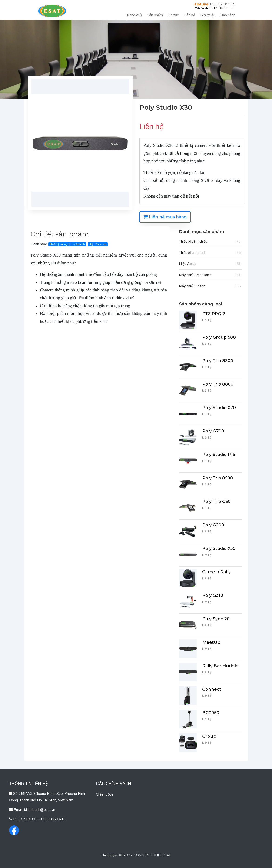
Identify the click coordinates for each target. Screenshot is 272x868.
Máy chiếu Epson (210, 286)
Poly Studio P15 (219, 455)
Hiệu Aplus (210, 264)
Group (209, 736)
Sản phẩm (155, 15)
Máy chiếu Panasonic (210, 275)
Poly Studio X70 (219, 408)
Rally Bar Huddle (220, 666)
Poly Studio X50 (219, 548)
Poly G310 (213, 595)
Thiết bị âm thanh (210, 253)
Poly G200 (213, 525)
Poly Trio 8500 (218, 478)
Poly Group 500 (219, 337)
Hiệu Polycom (98, 244)
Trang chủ (134, 15)
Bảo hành (228, 15)
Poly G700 (213, 431)
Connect (212, 689)
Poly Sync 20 (216, 619)
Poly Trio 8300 (218, 361)
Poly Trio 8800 (218, 384)
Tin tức (173, 15)
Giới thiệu (208, 15)
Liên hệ (189, 15)
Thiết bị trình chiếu (210, 242)
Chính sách (104, 795)
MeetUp (211, 642)
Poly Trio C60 (216, 502)
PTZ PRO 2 (214, 314)
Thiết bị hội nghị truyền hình (67, 244)
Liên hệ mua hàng (165, 217)
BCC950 (211, 713)
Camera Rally (216, 572)
